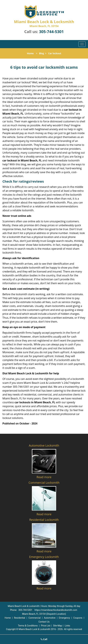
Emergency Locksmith (44, 557)
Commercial (35, 618)
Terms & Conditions (28, 626)
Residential (20, 618)
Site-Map (58, 626)
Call (44, 639)
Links (67, 626)
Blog (41, 53)
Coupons (78, 618)
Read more (44, 477)
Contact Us (44, 622)
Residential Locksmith (44, 520)
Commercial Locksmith (44, 483)
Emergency (64, 618)
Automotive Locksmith (44, 445)
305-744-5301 (51, 31)
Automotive (50, 618)
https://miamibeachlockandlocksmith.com (56, 610)
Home (30, 53)
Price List (46, 626)
